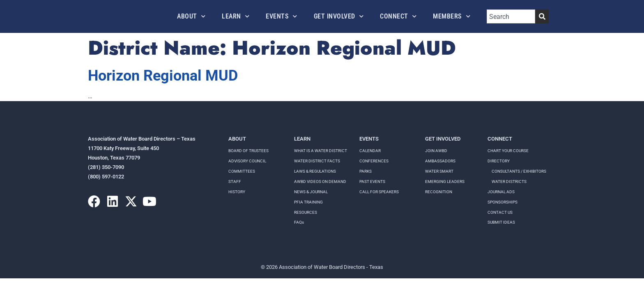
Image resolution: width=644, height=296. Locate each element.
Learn (236, 16)
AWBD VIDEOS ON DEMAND (320, 182)
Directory (499, 161)
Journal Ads (501, 192)
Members (452, 16)
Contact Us (500, 212)
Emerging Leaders (445, 182)
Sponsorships (503, 202)
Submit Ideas (501, 222)
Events (282, 16)
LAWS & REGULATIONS (315, 171)
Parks (366, 171)
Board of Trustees (248, 151)
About (191, 16)
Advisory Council (247, 161)
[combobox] (511, 16)
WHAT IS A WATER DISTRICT (321, 151)
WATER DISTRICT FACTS (317, 161)
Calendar (370, 151)
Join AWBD (436, 151)
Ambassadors (440, 161)
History (237, 192)
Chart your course (508, 151)
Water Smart (439, 171)
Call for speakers (379, 192)
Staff (235, 182)
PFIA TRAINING (308, 202)
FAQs (299, 222)
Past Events (372, 182)
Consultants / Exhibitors (519, 171)
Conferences (374, 161)
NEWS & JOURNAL (311, 192)
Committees (242, 171)
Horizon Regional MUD (163, 76)
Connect (398, 16)
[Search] (542, 16)
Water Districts (509, 182)
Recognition (439, 192)
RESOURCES (306, 212)
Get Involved (339, 16)
